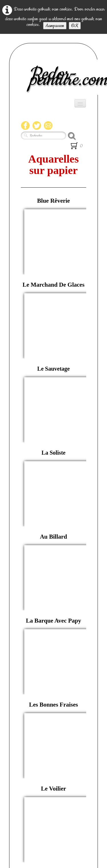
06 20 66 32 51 (61, 770)
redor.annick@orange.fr (53, 796)
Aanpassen (55, 26)
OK (75, 26)
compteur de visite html (53, 822)
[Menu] (80, 103)
